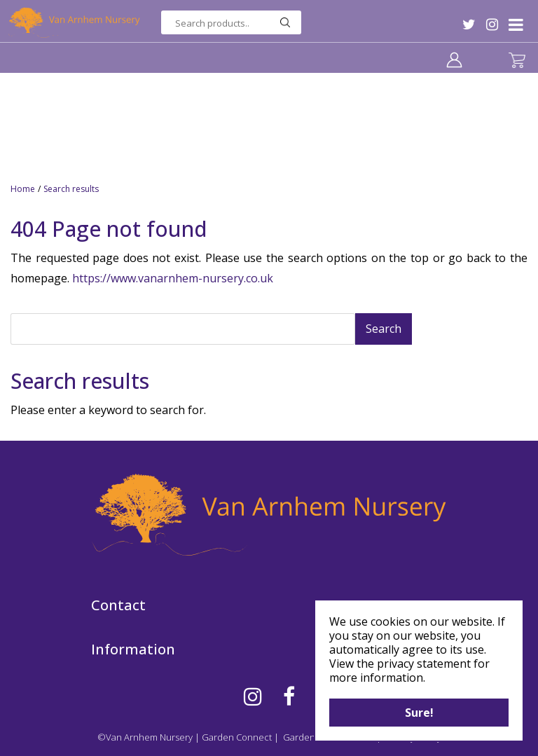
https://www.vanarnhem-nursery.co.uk (173, 278)
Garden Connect (237, 737)
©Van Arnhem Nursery (145, 737)
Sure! (419, 713)
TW (469, 25)
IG (492, 25)
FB (289, 696)
